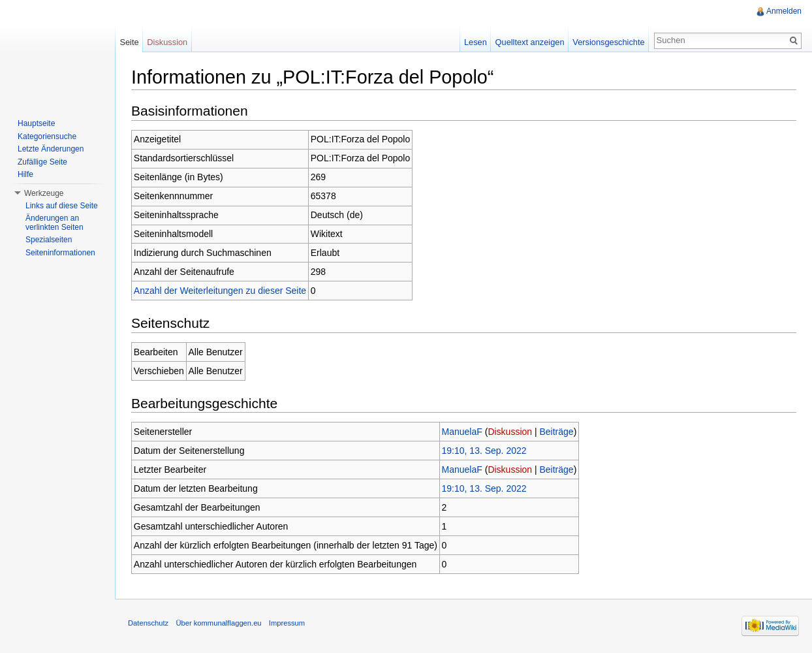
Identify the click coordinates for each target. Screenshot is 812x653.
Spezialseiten (49, 240)
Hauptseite (36, 123)
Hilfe (25, 174)
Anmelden (784, 11)
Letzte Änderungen (51, 149)
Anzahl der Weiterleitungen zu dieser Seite (220, 291)
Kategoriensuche (47, 136)
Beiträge (557, 432)
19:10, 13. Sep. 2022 (484, 451)
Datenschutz (148, 623)
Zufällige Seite (42, 162)
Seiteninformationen (60, 253)
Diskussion (510, 432)
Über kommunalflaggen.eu (218, 623)
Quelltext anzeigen (530, 42)
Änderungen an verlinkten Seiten (55, 223)
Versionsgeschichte (608, 42)
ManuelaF (462, 432)
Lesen (476, 42)
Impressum (287, 623)
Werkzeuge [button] (44, 193)
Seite (129, 42)
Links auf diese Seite (62, 206)
